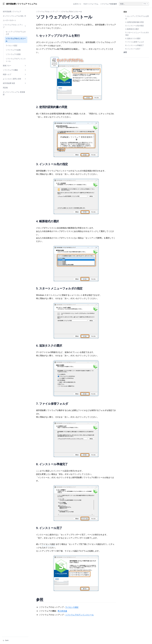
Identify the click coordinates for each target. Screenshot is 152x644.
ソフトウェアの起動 (13, 50)
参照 (125, 52)
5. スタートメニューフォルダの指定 (137, 34)
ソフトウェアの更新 (13, 54)
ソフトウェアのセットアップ (15, 26)
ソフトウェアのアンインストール (16, 60)
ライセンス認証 (12, 45)
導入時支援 (62, 611)
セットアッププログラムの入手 (16, 33)
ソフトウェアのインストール (16, 40)
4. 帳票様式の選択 (132, 29)
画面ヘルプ (15, 74)
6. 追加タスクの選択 (133, 38)
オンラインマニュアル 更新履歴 (14, 93)
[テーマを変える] (15, 640)
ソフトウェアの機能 (15, 70)
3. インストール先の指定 (135, 26)
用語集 (5, 88)
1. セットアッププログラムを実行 (137, 17)
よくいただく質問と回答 (15, 79)
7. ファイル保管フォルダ (135, 42)
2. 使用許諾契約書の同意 (135, 22)
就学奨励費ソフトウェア (12, 11)
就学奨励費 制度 (15, 83)
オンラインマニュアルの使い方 (14, 16)
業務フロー (15, 66)
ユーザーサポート (9, 20)
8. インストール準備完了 (135, 45)
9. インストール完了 (133, 49)
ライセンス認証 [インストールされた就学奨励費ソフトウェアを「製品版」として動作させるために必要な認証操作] (48, 544)
